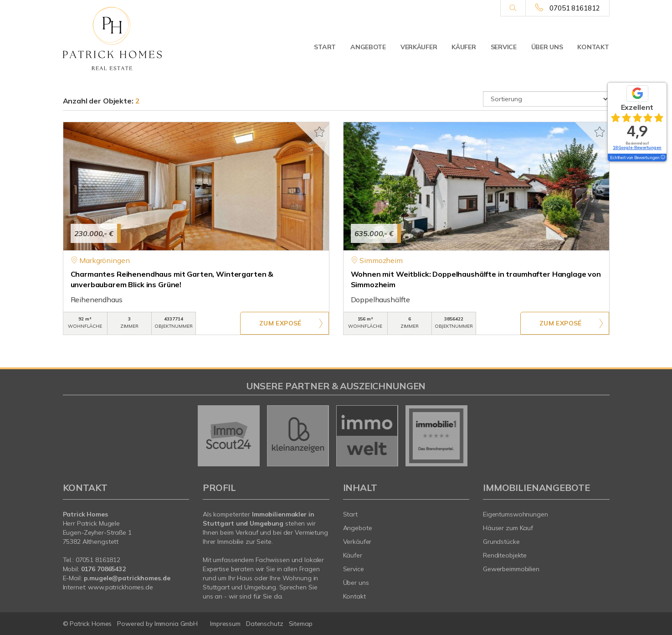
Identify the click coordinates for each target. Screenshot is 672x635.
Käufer (464, 47)
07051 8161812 (575, 8)
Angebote (368, 47)
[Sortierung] (546, 99)
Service (504, 47)
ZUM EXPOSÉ (280, 324)
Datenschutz (265, 624)
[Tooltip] (662, 158)
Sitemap (301, 624)
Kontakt (593, 47)
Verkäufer (419, 47)
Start (325, 47)
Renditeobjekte (505, 555)
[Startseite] (126, 39)
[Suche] (513, 8)
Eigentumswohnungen (516, 514)
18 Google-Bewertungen (637, 147)
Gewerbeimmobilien (511, 569)
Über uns (547, 47)
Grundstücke (501, 542)
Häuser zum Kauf (508, 528)
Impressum (225, 624)
